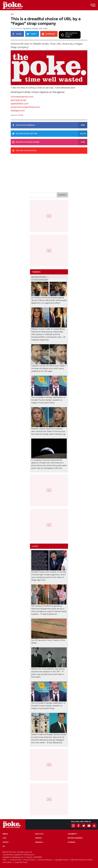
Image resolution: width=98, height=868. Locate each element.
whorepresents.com (22, 97)
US (4, 846)
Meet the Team (21, 862)
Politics (39, 834)
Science (71, 842)
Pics (12, 14)
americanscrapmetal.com (25, 107)
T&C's (5, 860)
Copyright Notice (61, 860)
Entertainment (75, 838)
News (5, 834)
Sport (6, 842)
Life (4, 838)
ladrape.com (18, 111)
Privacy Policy (29, 860)
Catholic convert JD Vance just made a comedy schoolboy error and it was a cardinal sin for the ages (48, 368)
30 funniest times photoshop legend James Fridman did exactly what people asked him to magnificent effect (49, 300)
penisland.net (19, 100)
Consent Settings (44, 860)
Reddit (20, 115)
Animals (39, 842)
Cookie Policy (15, 860)
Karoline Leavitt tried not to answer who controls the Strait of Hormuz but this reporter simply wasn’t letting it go (48, 431)
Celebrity (72, 834)
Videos (38, 838)
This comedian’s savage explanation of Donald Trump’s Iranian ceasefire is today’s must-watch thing (48, 400)
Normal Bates (16, 28)
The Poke (16, 5)
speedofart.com (20, 104)
